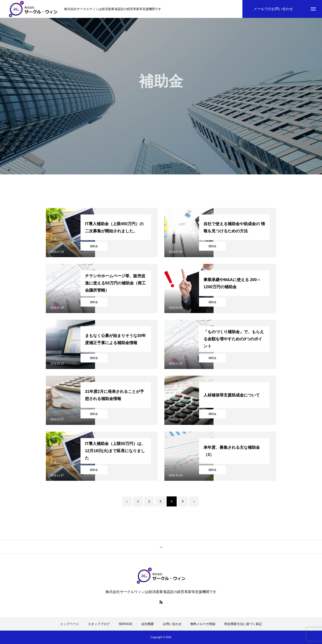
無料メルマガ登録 (203, 624)
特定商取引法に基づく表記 (243, 624)
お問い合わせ (172, 624)
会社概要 (148, 624)
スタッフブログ (99, 624)
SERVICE (126, 624)
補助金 (94, 246)
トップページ (70, 624)
